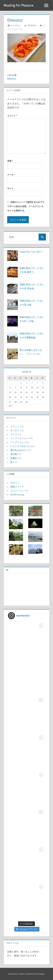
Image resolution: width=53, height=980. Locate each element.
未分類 (14, 454)
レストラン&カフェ (20, 446)
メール (11, 175)
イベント (15, 426)
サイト (10, 188)
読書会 (14, 458)
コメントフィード (19, 491)
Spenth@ (32, 25)
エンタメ (15, 430)
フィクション (17, 442)
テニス (14, 434)
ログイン (15, 483)
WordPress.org (17, 495)
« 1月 (9, 406)
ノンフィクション (19, 438)
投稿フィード (17, 487)
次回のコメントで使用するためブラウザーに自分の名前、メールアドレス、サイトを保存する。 (26, 206)
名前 (10, 161)
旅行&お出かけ (18, 450)
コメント (12, 116)
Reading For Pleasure (19, 5)
